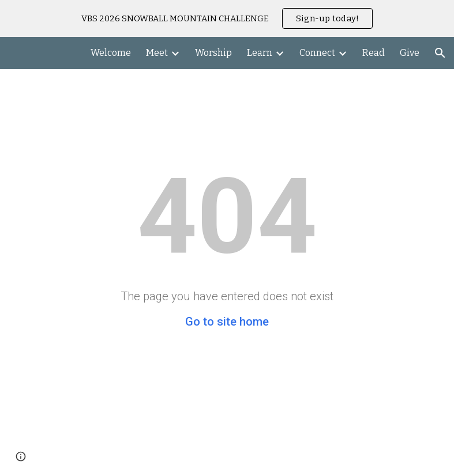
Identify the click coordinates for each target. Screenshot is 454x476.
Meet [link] (157, 53)
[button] (440, 53)
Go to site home (227, 322)
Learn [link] (260, 53)
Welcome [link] (111, 53)
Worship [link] (213, 53)
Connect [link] (317, 53)
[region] (227, 18)
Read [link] (374, 53)
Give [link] (410, 53)
